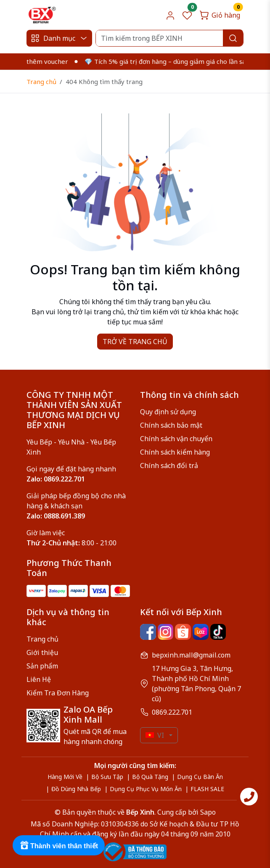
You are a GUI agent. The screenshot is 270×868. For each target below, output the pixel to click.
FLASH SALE (207, 789)
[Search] (169, 38)
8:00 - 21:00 (71, 543)
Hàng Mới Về (65, 777)
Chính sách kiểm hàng (175, 452)
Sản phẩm (42, 666)
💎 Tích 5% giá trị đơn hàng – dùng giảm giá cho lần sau (171, 61)
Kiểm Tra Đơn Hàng (58, 693)
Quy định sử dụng (168, 412)
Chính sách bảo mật (171, 425)
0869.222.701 (172, 712)
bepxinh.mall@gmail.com (191, 655)
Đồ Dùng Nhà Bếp (76, 789)
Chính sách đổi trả (169, 466)
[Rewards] (59, 845)
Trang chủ (41, 82)
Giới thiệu (42, 652)
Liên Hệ (39, 679)
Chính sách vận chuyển (176, 439)
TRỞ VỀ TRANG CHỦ (135, 342)
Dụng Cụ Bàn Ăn (200, 777)
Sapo (207, 812)
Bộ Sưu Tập (107, 777)
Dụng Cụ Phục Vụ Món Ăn (146, 789)
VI (155, 735)
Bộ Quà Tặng (150, 777)
